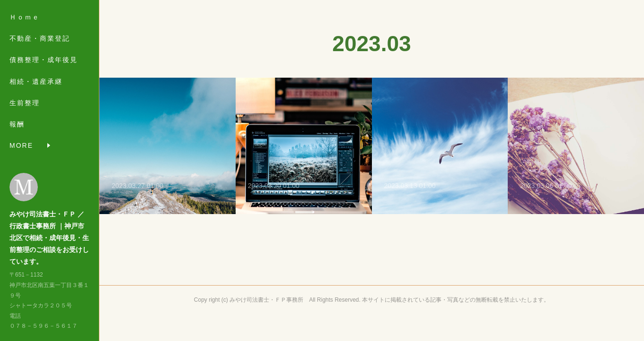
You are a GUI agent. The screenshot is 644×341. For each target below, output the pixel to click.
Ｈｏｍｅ (25, 17)
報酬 (17, 124)
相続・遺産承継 (36, 81)
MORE (21, 145)
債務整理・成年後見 (44, 60)
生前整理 (25, 103)
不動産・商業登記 (40, 38)
